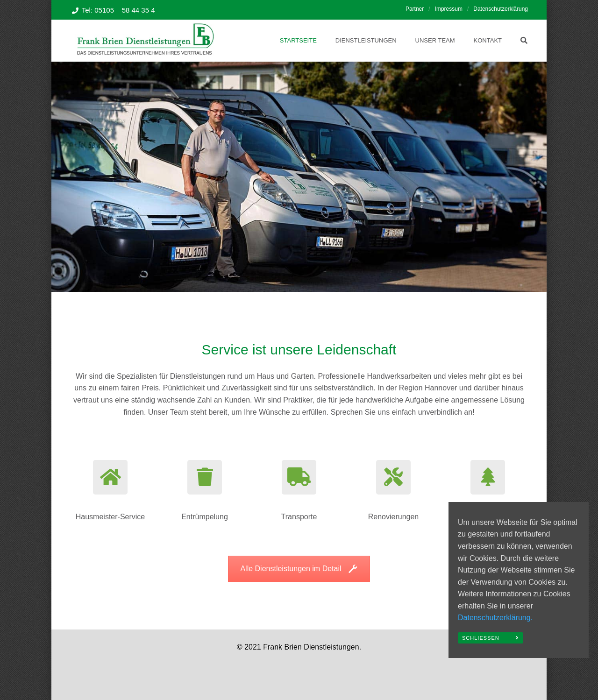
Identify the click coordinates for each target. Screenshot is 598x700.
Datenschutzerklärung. (495, 618)
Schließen (481, 638)
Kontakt (488, 40)
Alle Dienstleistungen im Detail (299, 569)
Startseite (298, 40)
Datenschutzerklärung (501, 9)
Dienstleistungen (366, 40)
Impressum (449, 9)
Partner (415, 9)
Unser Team (435, 40)
